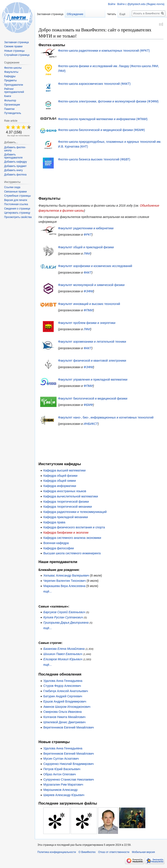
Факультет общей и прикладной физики (86, 248)
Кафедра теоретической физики (66, 502)
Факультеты (11, 72)
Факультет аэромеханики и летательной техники (92, 342)
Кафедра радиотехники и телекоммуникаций (75, 512)
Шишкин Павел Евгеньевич (63, 655)
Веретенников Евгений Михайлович (68, 728)
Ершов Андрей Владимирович (65, 702)
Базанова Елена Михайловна (64, 649)
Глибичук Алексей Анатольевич (66, 692)
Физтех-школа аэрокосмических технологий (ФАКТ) (94, 84)
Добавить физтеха (15, 175)
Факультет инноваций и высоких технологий (89, 305)
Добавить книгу (13, 170)
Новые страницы (14, 51)
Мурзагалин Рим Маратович (63, 785)
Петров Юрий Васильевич (62, 770)
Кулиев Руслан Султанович (63, 618)
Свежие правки (13, 46)
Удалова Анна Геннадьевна (63, 681)
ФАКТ (88, 273)
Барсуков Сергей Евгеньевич (64, 613)
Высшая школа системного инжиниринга (72, 554)
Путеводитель (13, 113)
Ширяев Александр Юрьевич (64, 796)
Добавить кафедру (15, 162)
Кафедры (10, 76)
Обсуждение (75, 14)
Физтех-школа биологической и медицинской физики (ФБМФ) (101, 131)
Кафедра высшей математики (64, 471)
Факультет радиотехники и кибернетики (86, 229)
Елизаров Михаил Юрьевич (63, 660)
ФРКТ (88, 235)
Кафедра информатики (60, 487)
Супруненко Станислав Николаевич (69, 780)
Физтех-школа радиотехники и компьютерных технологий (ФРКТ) (104, 51)
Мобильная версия (144, 853)
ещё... (48, 592)
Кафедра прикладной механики (66, 518)
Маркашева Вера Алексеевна (64, 587)
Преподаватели (14, 85)
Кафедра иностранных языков (65, 492)
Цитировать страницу (17, 213)
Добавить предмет (15, 166)
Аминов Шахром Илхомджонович (67, 707)
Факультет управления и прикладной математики (93, 380)
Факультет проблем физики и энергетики (87, 323)
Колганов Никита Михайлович (64, 718)
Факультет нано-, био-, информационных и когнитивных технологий (106, 418)
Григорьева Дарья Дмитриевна (66, 623)
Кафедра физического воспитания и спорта (74, 528)
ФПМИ (88, 311)
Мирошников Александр (60, 790)
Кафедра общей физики (60, 476)
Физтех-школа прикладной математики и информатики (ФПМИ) (103, 119)
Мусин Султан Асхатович (61, 759)
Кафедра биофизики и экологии (66, 533)
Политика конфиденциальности (57, 853)
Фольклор (10, 100)
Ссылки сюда (12, 187)
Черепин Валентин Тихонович (64, 581)
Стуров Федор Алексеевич (62, 686)
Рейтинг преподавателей (14, 90)
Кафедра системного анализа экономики (72, 538)
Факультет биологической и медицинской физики (93, 399)
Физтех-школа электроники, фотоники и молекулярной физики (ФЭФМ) (108, 102)
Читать (102, 14)
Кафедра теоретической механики (68, 507)
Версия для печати (16, 200)
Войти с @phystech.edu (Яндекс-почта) (141, 4)
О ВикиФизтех (87, 853)
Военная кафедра (56, 544)
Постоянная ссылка (16, 204)
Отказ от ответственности (114, 853)
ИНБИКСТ (91, 424)
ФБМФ (88, 405)
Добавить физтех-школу (15, 149)
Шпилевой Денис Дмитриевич (64, 723)
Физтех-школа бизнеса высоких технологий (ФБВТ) (94, 160)
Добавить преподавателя (13, 156)
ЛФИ (87, 254)
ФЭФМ (89, 292)
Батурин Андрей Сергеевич (63, 697)
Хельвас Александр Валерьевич (66, 576)
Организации (12, 105)
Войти (112, 4)
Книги (8, 96)
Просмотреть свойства (18, 217)
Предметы (10, 80)
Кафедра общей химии (59, 481)
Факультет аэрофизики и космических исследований (95, 267)
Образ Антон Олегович (59, 775)
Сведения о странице (17, 209)
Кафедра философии (58, 549)
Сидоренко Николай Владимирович (68, 764)
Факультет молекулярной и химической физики (91, 286)
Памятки (9, 109)
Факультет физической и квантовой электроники (92, 361)
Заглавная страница (50, 14)
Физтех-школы (13, 68)
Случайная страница (17, 55)
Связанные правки (15, 192)
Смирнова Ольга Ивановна (62, 712)
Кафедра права (54, 523)
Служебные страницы (17, 196)
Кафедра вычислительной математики (71, 497)
